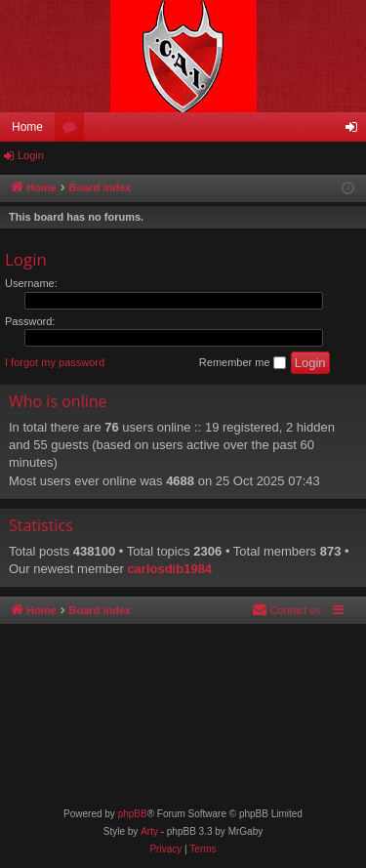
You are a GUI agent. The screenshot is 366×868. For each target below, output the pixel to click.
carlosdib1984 (169, 569)
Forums (73, 131)
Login (31, 155)
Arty (149, 831)
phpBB (133, 814)
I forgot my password (55, 362)
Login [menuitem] (356, 131)
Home (27, 127)
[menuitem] (286, 610)
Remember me (243, 363)
